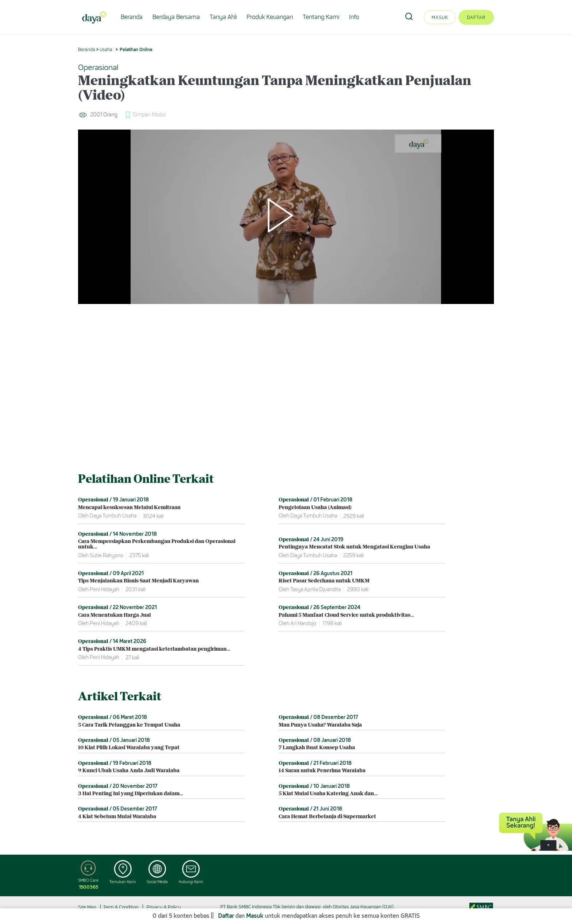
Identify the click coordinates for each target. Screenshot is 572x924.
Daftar (476, 17)
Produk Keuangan (270, 17)
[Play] (286, 217)
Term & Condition (121, 907)
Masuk (440, 17)
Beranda (132, 17)
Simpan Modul (149, 115)
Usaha (106, 49)
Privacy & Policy (164, 907)
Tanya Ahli (223, 17)
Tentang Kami (321, 17)
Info (354, 17)
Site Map (87, 907)
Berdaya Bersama (176, 17)
